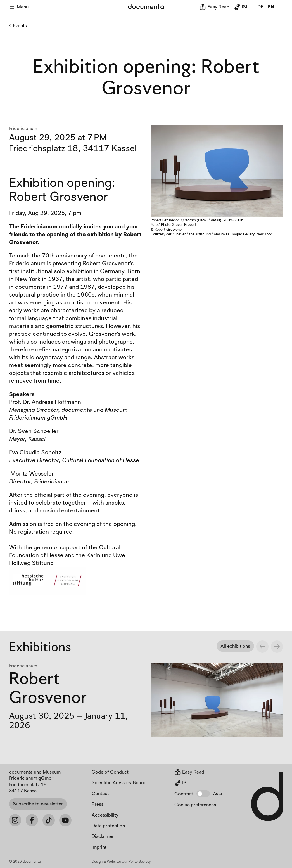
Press (98, 804)
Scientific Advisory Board (119, 782)
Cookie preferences (195, 804)
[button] (203, 794)
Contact (100, 793)
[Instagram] (15, 820)
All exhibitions (235, 646)
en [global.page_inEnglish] (271, 7)
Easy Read (214, 7)
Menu (19, 7)
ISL (241, 7)
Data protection (108, 825)
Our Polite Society (136, 861)
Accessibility (105, 815)
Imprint (99, 847)
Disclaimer (103, 836)
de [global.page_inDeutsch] (260, 7)
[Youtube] (65, 820)
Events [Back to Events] (18, 25)
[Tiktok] (49, 820)
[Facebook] (32, 820)
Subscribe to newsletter (38, 804)
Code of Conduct (110, 772)
